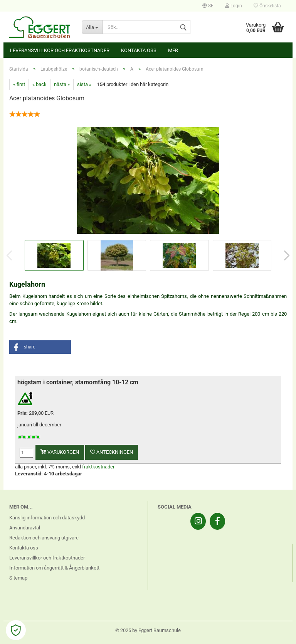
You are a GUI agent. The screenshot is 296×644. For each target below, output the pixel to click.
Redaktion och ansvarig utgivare (44, 538)
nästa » (62, 84)
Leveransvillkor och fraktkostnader (60, 50)
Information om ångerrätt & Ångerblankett (54, 568)
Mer (173, 50)
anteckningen (112, 452)
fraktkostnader (98, 467)
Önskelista (267, 6)
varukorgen (60, 452)
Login (234, 6)
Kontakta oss (139, 50)
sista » (84, 84)
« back (40, 84)
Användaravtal (25, 528)
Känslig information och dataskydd (47, 518)
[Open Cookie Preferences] (16, 630)
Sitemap (18, 578)
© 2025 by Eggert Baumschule (148, 630)
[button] (40, 347)
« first (19, 84)
